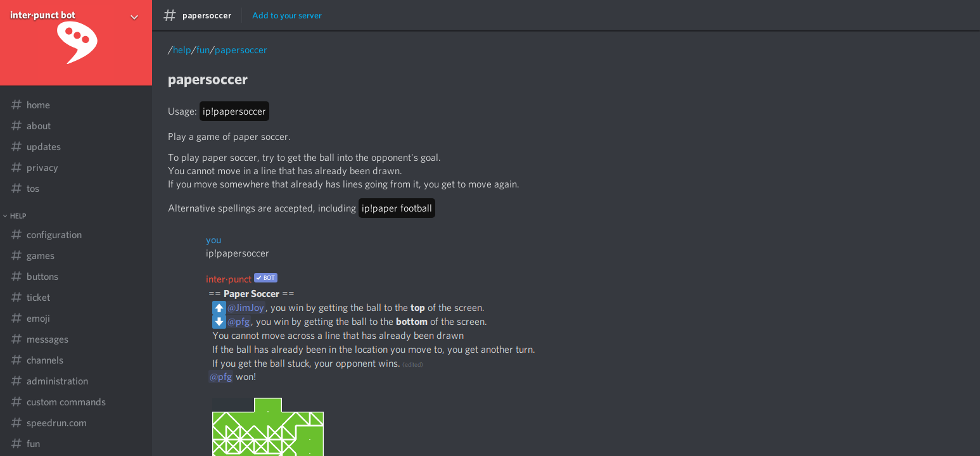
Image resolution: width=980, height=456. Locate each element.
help (182, 50)
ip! (234, 111)
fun (203, 50)
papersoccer (241, 50)
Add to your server (287, 15)
